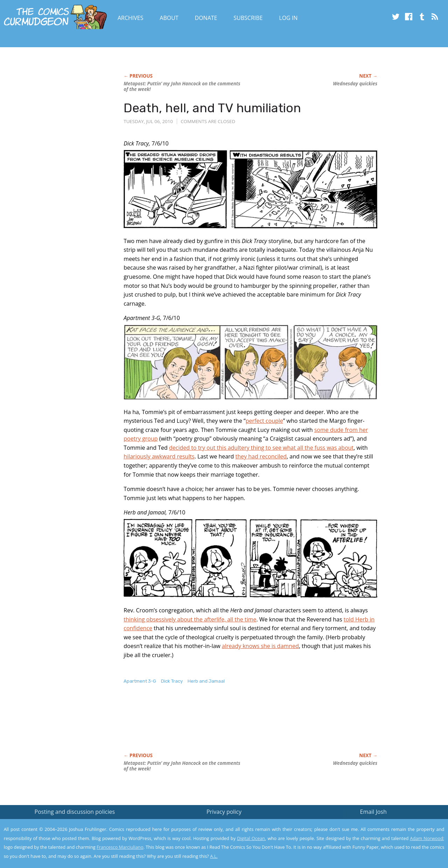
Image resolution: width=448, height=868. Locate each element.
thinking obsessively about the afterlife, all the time (190, 619)
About (169, 18)
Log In (288, 18)
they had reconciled (261, 456)
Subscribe (248, 18)
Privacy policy (224, 812)
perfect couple (264, 421)
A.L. (214, 856)
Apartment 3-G (140, 681)
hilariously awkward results (159, 456)
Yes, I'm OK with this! (389, 842)
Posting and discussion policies (75, 812)
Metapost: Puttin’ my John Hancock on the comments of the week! (182, 86)
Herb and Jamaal (206, 681)
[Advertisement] (251, 726)
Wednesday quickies (355, 84)
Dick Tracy (172, 681)
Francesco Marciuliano (120, 847)
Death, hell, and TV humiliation (212, 108)
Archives (131, 18)
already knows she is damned (260, 646)
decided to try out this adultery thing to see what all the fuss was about (261, 448)
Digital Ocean (251, 838)
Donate (206, 18)
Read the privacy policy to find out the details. (386, 824)
